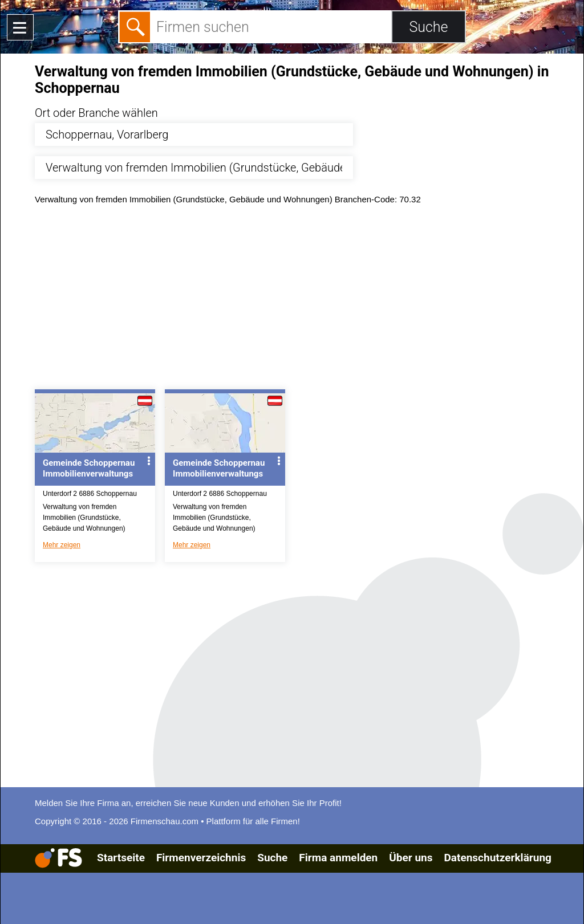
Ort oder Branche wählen (96, 113)
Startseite (121, 858)
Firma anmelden (338, 858)
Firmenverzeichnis (201, 858)
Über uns (411, 858)
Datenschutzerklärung (497, 858)
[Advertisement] (302, 300)
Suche (272, 858)
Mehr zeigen (62, 545)
